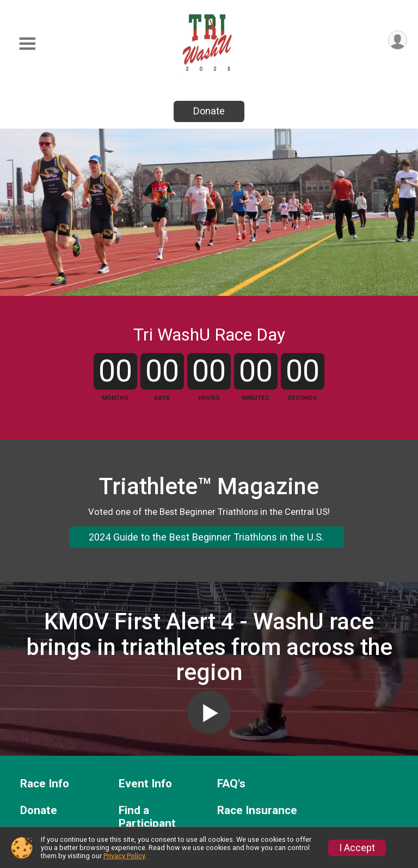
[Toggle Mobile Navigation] (27, 44)
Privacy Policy (124, 856)
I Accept (357, 848)
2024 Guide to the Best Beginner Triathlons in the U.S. (206, 583)
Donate (209, 111)
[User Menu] (397, 41)
